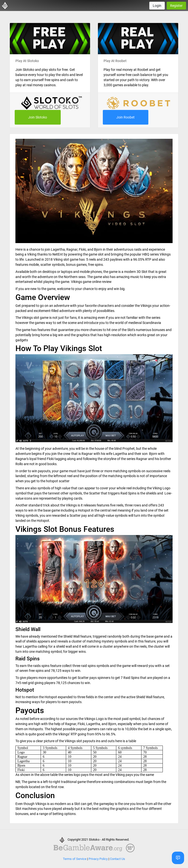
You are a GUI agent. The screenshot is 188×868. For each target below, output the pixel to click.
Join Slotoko (38, 117)
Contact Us (117, 859)
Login (157, 6)
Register (176, 6)
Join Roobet (125, 117)
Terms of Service (75, 859)
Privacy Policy (98, 859)
